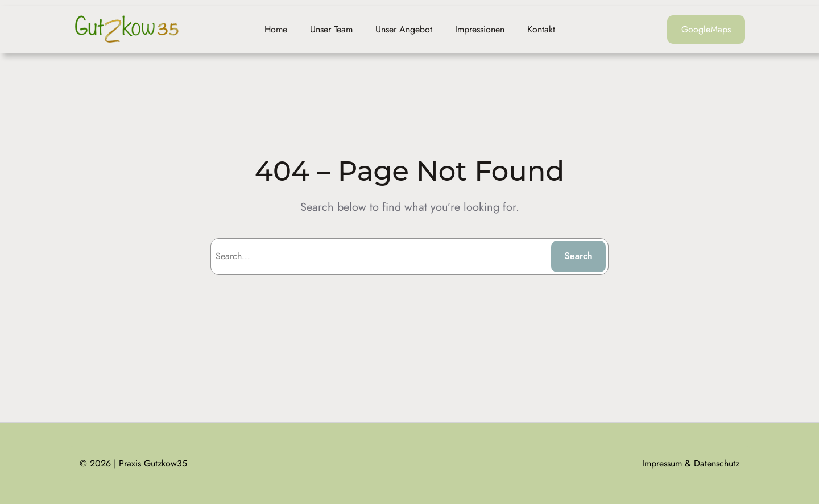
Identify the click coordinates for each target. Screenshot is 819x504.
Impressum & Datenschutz (691, 463)
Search (578, 256)
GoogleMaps (706, 29)
